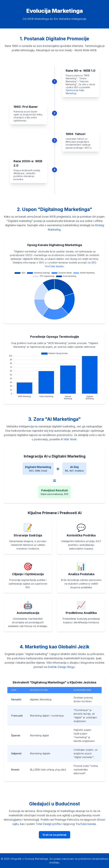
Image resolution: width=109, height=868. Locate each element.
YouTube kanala (86, 824)
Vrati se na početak (54, 835)
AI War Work (69, 439)
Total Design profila (48, 824)
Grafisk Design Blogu (61, 667)
